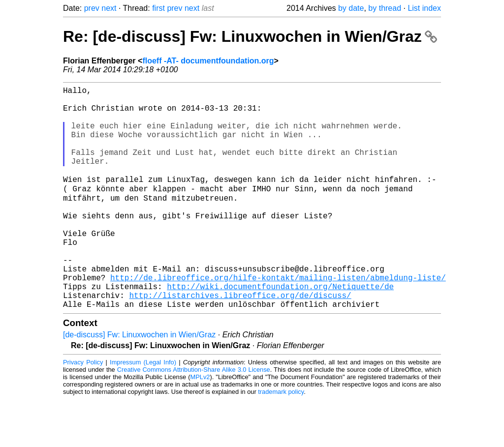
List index (424, 8)
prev (92, 8)
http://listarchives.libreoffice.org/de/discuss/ (240, 341)
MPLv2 (200, 425)
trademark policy (281, 439)
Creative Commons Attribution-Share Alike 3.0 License (194, 417)
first (158, 8)
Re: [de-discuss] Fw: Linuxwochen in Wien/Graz (250, 36)
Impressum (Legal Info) (143, 410)
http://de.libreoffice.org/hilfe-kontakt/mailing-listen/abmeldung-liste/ (278, 319)
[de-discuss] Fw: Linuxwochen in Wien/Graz (139, 382)
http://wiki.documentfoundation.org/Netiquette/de (280, 330)
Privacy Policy (83, 410)
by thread (385, 8)
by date (351, 8)
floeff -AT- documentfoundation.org (208, 61)
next (109, 8)
